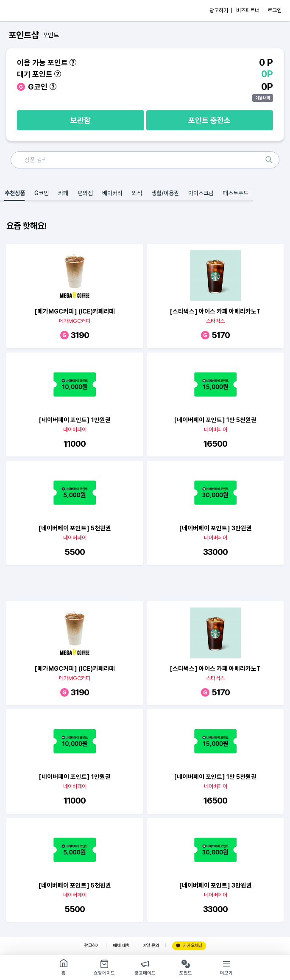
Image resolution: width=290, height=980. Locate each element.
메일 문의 (151, 945)
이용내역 (263, 98)
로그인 (275, 10)
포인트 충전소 (209, 120)
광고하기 (92, 945)
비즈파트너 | (250, 10)
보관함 (81, 120)
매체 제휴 (121, 945)
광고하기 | (221, 10)
